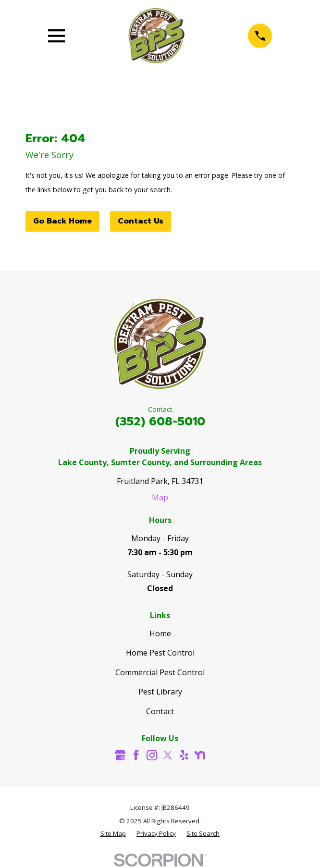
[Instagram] (152, 755)
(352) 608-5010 (160, 422)
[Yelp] (184, 755)
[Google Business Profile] (120, 755)
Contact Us (141, 221)
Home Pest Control (160, 653)
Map (160, 497)
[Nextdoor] (200, 755)
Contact (160, 711)
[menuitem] (113, 834)
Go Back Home (62, 221)
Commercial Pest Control (160, 672)
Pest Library (160, 692)
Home (160, 633)
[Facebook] (136, 755)
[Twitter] (168, 755)
